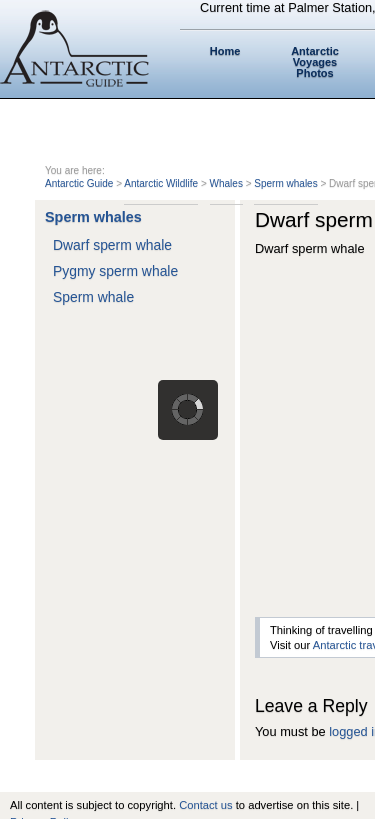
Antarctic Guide (79, 183)
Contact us (205, 805)
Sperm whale (93, 297)
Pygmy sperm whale (115, 271)
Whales (226, 183)
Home (225, 51)
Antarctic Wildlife (161, 183)
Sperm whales (285, 183)
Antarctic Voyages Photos (315, 62)
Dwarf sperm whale (112, 245)
